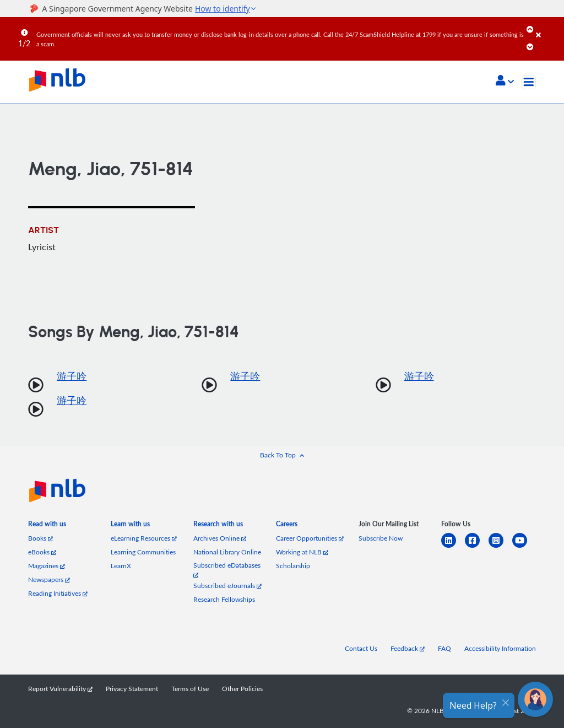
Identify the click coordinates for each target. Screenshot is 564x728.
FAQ (444, 648)
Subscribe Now (381, 538)
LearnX (121, 566)
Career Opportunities (310, 538)
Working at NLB (302, 552)
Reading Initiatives (58, 593)
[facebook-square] (477, 547)
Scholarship (293, 566)
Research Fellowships (224, 599)
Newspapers (49, 579)
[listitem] (47, 526)
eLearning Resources (144, 538)
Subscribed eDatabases (227, 570)
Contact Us (361, 648)
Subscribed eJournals (227, 586)
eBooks (42, 552)
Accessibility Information (500, 648)
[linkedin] (453, 547)
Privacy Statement (132, 689)
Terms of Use (190, 689)
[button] (505, 82)
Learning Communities (143, 552)
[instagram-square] (500, 547)
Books (40, 538)
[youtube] (524, 547)
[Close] (548, 27)
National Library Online (227, 552)
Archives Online (220, 538)
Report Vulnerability (60, 689)
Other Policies (242, 689)
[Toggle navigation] (529, 82)
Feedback (408, 648)
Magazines (47, 566)
